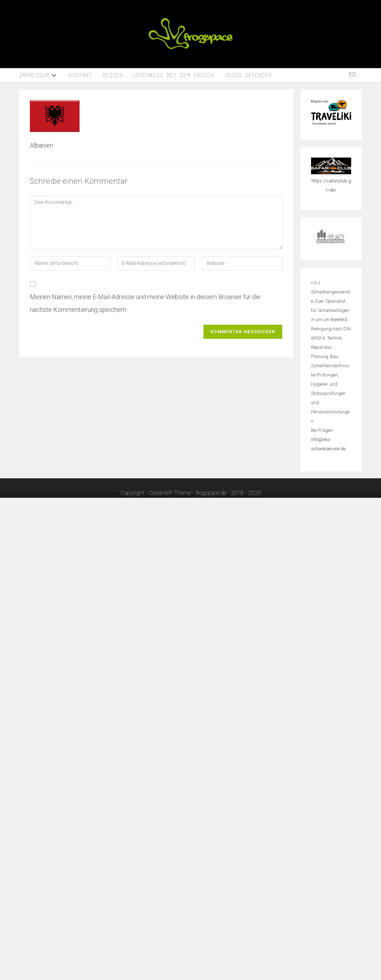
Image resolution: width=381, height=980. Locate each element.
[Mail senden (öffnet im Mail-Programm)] (352, 75)
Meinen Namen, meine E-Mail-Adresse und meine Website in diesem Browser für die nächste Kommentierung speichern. (145, 303)
